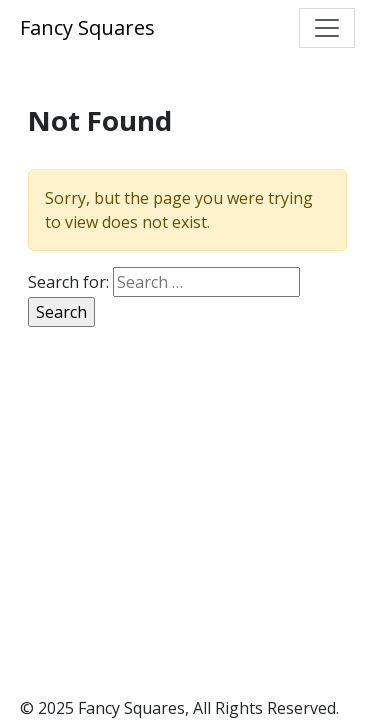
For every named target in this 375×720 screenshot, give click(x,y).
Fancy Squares (87, 27)
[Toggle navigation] (327, 28)
